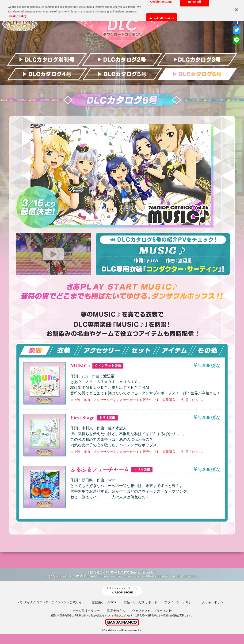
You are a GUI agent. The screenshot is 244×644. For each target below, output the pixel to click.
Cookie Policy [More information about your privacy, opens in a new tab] (18, 14)
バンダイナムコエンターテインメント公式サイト (51, 602)
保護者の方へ (116, 611)
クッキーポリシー (214, 602)
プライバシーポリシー (179, 602)
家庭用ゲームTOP (104, 602)
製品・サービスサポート (140, 602)
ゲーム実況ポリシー (86, 611)
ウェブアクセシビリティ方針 (152, 611)
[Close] (236, 8)
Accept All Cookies (162, 16)
